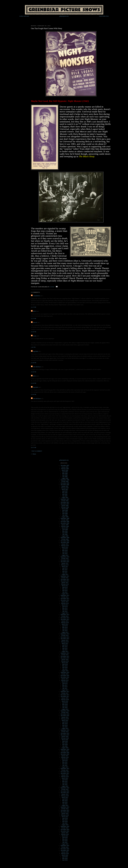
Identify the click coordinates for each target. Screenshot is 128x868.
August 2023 (65, 805)
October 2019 (65, 732)
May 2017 (65, 685)
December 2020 (65, 754)
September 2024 (65, 826)
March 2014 (65, 624)
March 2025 (65, 836)
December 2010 (65, 562)
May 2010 (65, 550)
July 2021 (65, 765)
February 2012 (65, 584)
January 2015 (65, 640)
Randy (35, 336)
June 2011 (65, 571)
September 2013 (65, 615)
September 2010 (65, 557)
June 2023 (65, 802)
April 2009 (65, 530)
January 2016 (65, 659)
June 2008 (65, 513)
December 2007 (65, 504)
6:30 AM (52, 287)
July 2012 (65, 592)
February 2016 (65, 661)
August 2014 (65, 632)
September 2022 (65, 788)
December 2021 (65, 773)
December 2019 (65, 735)
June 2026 (65, 860)
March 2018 (65, 701)
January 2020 (65, 736)
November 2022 (65, 791)
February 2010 (65, 546)
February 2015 (65, 642)
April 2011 (65, 568)
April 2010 (65, 549)
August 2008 (65, 517)
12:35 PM (34, 372)
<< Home (33, 454)
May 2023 (65, 801)
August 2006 (65, 478)
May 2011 (65, 570)
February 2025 (65, 834)
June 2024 (65, 821)
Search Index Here (104, 16)
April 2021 (65, 760)
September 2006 (65, 480)
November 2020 (65, 752)
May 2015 (65, 647)
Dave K (35, 322)
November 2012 (65, 598)
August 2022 (65, 786)
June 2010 (65, 552)
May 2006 (65, 473)
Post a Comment (37, 451)
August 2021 (65, 767)
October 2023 (65, 809)
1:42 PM (33, 347)
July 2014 (65, 631)
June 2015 (65, 648)
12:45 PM (34, 332)
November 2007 (65, 502)
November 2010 (65, 560)
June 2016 (65, 667)
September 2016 (65, 672)
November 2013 (65, 618)
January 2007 (65, 486)
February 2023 (65, 796)
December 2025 (65, 850)
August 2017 (65, 690)
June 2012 (65, 590)
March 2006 (65, 470)
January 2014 (65, 621)
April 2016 (65, 664)
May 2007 (65, 493)
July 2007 (65, 496)
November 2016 (65, 675)
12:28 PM (34, 363)
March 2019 (65, 720)
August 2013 (65, 613)
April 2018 (65, 703)
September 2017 (65, 692)
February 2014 (65, 623)
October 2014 (65, 635)
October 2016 (65, 674)
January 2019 (65, 717)
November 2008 (65, 522)
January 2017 (65, 679)
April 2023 (65, 799)
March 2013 (65, 605)
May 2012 (65, 589)
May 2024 (65, 820)
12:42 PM (34, 383)
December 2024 (65, 831)
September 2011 (65, 576)
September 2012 (65, 595)
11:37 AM (34, 319)
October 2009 (65, 539)
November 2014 (65, 637)
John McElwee (37, 367)
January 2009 (65, 525)
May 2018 (65, 704)
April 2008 (65, 510)
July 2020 (65, 746)
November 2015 (65, 656)
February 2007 (65, 488)
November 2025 (65, 849)
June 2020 (65, 744)
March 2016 (65, 663)
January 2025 (65, 833)
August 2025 (65, 844)
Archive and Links (24, 16)
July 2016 (65, 669)
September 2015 (65, 653)
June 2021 (65, 764)
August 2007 (65, 497)
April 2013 (65, 607)
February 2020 (65, 738)
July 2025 (65, 842)
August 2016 (65, 671)
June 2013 (65, 610)
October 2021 (65, 770)
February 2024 (65, 815)
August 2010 (65, 555)
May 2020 (65, 743)
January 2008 (65, 505)
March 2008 (65, 509)
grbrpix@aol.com (64, 16)
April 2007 (65, 491)
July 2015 (65, 650)
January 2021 (65, 756)
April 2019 (65, 722)
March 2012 (65, 586)
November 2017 (65, 695)
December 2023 (65, 812)
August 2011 (65, 574)
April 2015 (65, 645)
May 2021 (65, 762)
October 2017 (65, 693)
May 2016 (65, 666)
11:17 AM (34, 307)
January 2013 (65, 602)
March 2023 (65, 797)
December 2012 (65, 600)
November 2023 (65, 810)
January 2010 (65, 544)
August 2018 (65, 709)
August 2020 (65, 748)
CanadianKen (36, 296)
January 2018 (65, 698)
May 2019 (65, 724)
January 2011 (65, 563)
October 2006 (65, 481)
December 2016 (65, 677)
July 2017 (65, 688)
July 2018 (65, 708)
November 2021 (65, 772)
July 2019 (65, 727)
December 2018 (65, 716)
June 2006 (65, 475)
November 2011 (65, 579)
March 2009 (65, 528)
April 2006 (65, 472)
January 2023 (65, 794)
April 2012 (65, 587)
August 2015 (65, 651)
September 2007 (65, 499)
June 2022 (65, 783)
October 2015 (65, 655)
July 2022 (65, 785)
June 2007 (65, 494)
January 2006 (65, 467)
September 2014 (65, 634)
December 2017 (65, 696)
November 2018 (65, 714)
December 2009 (65, 542)
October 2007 (65, 501)
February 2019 (65, 719)
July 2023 (65, 804)
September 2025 (65, 845)
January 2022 (65, 775)
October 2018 (65, 712)
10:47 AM (34, 448)
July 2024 (65, 823)
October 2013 (65, 616)
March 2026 (65, 855)
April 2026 (65, 857)
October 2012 (65, 597)
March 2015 (65, 643)
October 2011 (65, 578)
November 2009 (65, 541)
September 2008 (65, 518)
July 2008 (65, 515)
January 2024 (65, 813)
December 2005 (65, 465)
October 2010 (65, 558)
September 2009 (65, 538)
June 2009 (65, 533)
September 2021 (65, 769)
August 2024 (65, 825)
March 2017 (65, 682)
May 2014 (65, 627)
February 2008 (65, 507)
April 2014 (65, 626)
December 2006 (65, 485)
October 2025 (65, 847)
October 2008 (65, 520)
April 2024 (65, 818)
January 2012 (65, 582)
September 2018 (65, 711)
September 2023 (65, 807)
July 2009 (65, 534)
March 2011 (65, 566)
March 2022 (65, 778)
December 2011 (65, 581)
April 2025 (65, 837)
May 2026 (65, 858)
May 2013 (65, 608)
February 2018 (65, 700)
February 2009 (65, 526)
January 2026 (65, 852)
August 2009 (65, 536)
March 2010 (65, 547)
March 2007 (65, 489)
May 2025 (65, 839)
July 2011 (65, 573)
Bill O (34, 311)
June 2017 (65, 687)
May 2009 (65, 531)
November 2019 (65, 733)
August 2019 (65, 728)
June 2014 (65, 629)
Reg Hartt (35, 351)
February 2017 (65, 680)
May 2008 (65, 512)
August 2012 (65, 594)
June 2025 (65, 841)
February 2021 (65, 757)
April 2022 (65, 780)
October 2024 (65, 828)
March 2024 (65, 817)
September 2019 (65, 730)
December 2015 (65, 658)
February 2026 (65, 854)
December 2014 (65, 639)
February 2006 (65, 469)
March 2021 (65, 759)
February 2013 (65, 603)
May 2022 (65, 781)
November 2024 (65, 829)
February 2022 (65, 777)
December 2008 (65, 523)
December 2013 (65, 619)
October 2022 (65, 789)
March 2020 (65, 740)
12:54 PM (34, 395)
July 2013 (65, 611)
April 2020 (65, 741)
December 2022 (65, 793)
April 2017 (65, 684)
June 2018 (65, 706)
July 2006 (65, 477)
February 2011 (65, 565)
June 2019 (65, 725)
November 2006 (65, 483)
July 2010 (65, 554)
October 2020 (65, 751)
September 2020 (65, 749)
